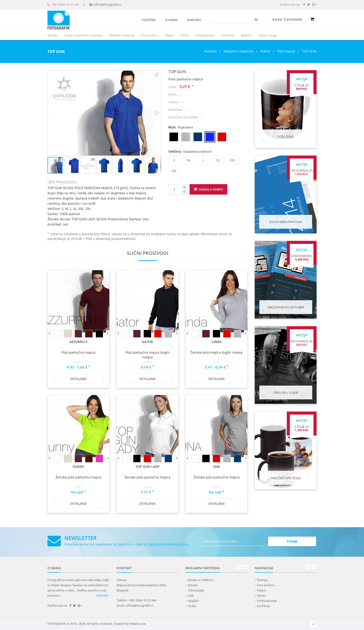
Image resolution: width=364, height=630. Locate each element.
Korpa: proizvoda (287, 19)
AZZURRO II (78, 342)
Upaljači (193, 601)
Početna (149, 20)
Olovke (193, 585)
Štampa (262, 580)
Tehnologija (196, 590)
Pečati (184, 35)
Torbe (192, 606)
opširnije (103, 595)
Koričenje (228, 35)
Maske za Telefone (201, 580)
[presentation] (122, 35)
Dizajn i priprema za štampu (84, 35)
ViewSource (138, 624)
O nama (171, 20)
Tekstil (265, 51)
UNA (216, 467)
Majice (169, 35)
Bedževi (246, 35)
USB (190, 595)
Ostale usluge (267, 35)
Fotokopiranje (205, 35)
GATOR (147, 342)
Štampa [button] (53, 35)
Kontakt (194, 20)
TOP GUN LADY (148, 467)
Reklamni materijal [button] (122, 35)
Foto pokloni (150, 35)
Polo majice (286, 51)
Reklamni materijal (239, 51)
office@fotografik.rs (107, 4)
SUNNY (78, 467)
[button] (157, 75)
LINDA (216, 342)
